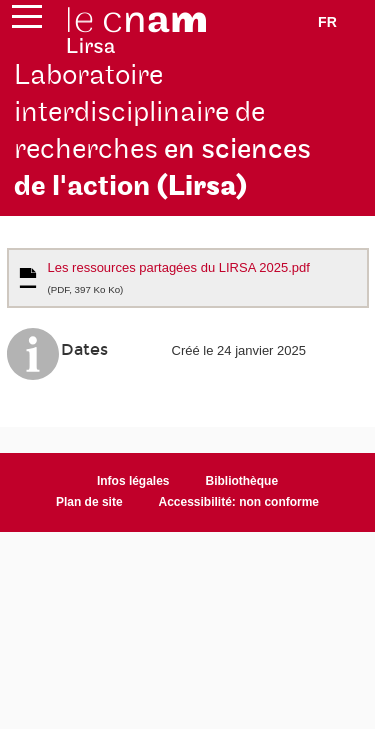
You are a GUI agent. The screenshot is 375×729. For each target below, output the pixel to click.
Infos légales (133, 481)
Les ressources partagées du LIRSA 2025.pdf (179, 277)
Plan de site (89, 502)
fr (327, 22)
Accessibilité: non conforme (239, 502)
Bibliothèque (242, 481)
